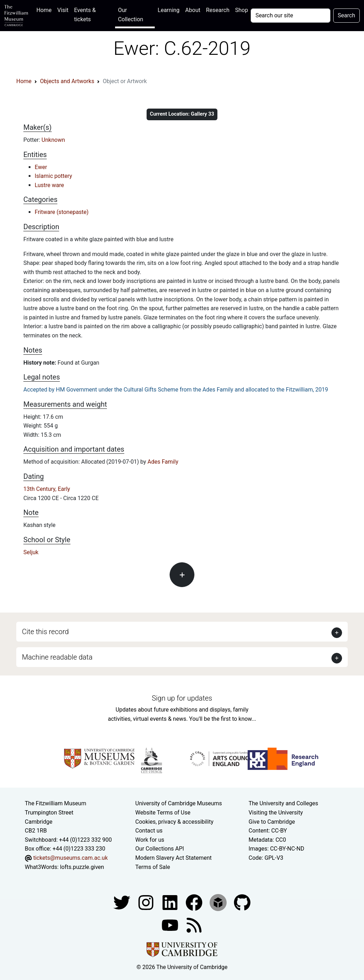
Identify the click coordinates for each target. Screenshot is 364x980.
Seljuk (31, 552)
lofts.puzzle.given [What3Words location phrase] (82, 867)
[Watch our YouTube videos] (171, 925)
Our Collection (130, 15)
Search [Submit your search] (346, 15)
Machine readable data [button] (57, 657)
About (193, 10)
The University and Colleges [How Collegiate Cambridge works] (283, 803)
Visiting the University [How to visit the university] (276, 813)
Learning (169, 10)
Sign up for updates (182, 698)
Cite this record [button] (45, 632)
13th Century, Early (47, 489)
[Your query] (290, 16)
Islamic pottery (53, 176)
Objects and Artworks (67, 81)
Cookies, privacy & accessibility (174, 822)
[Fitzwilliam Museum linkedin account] (195, 902)
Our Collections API (160, 849)
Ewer (41, 167)
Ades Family (163, 462)
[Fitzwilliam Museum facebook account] (171, 902)
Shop (241, 10)
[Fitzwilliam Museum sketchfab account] (219, 902)
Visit (63, 10)
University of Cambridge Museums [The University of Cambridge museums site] (179, 803)
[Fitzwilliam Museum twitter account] (123, 902)
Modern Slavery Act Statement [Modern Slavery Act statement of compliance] (174, 858)
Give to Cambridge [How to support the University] (272, 822)
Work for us (150, 840)
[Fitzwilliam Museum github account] (242, 902)
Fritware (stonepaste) (62, 212)
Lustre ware (49, 185)
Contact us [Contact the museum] (149, 831)
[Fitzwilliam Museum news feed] (194, 925)
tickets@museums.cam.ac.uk (70, 858)
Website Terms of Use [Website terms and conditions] (163, 813)
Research (218, 10)
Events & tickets (85, 15)
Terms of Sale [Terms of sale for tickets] (153, 867)
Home (45, 9)
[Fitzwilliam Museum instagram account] (147, 902)
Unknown (53, 140)
